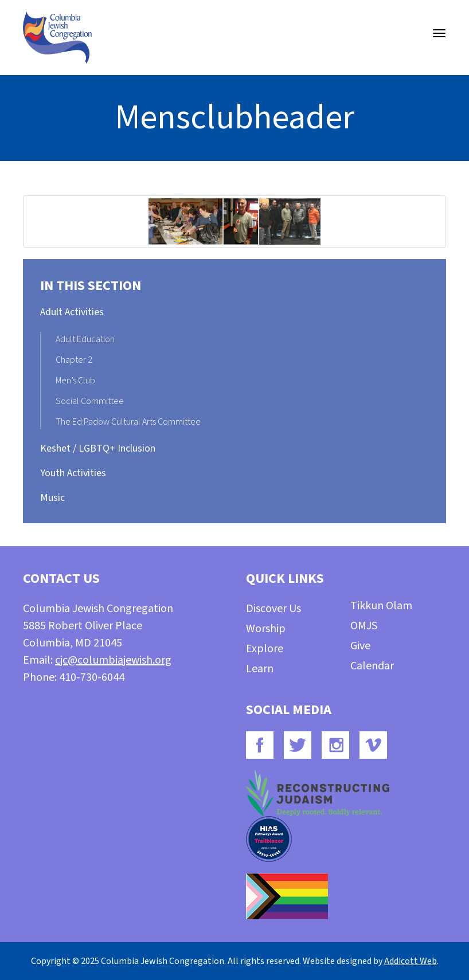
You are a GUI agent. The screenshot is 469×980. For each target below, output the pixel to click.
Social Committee (90, 401)
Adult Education (85, 339)
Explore (265, 649)
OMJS (364, 626)
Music (52, 498)
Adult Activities (72, 312)
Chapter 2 (74, 360)
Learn (260, 669)
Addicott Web (411, 961)
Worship (266, 629)
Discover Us (273, 609)
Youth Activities (73, 473)
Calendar (372, 666)
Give (360, 646)
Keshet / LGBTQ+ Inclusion (98, 448)
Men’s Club (75, 381)
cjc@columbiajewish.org (113, 660)
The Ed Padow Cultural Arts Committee (128, 422)
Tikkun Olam (381, 606)
